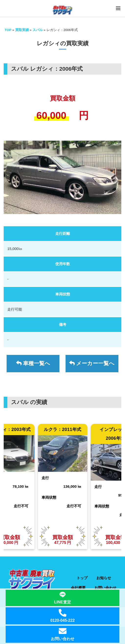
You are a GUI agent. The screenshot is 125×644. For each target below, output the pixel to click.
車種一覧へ (33, 363)
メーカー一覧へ (92, 363)
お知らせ (104, 578)
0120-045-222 (63, 616)
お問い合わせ (105, 588)
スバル (38, 30)
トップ (82, 578)
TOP (8, 30)
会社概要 (78, 588)
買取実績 (22, 30)
